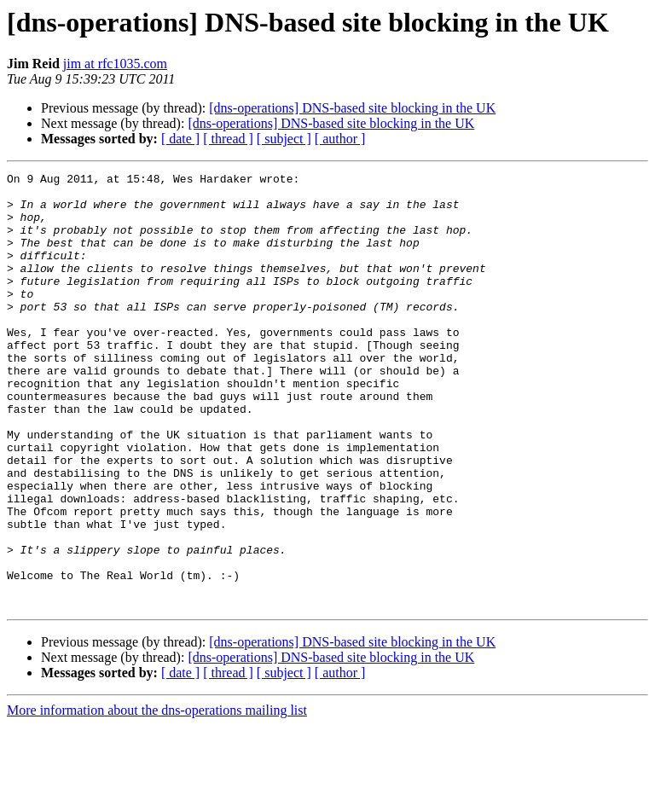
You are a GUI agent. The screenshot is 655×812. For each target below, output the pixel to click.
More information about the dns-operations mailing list (157, 797)
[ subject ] (284, 139)
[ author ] (340, 139)
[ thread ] (228, 139)
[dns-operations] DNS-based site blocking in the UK (352, 108)
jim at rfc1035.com (115, 64)
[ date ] (180, 139)
